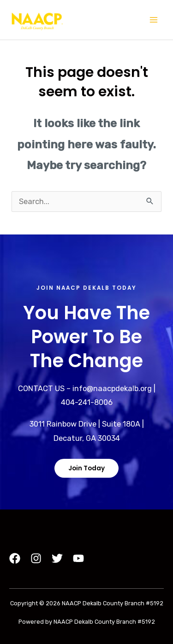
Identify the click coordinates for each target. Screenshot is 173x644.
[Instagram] (36, 558)
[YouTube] (78, 558)
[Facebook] (15, 558)
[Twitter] (57, 558)
